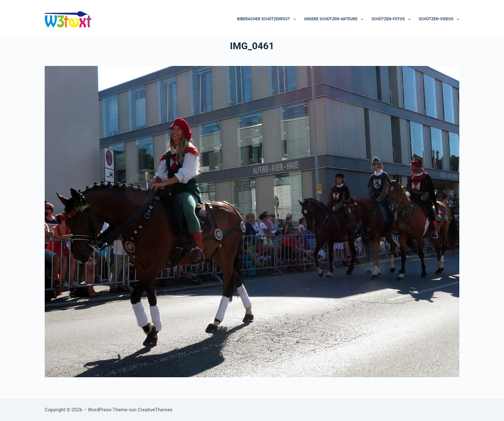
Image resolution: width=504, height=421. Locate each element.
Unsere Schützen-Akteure (335, 19)
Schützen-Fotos (392, 19)
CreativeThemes (155, 410)
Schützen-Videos (439, 19)
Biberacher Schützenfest (268, 19)
